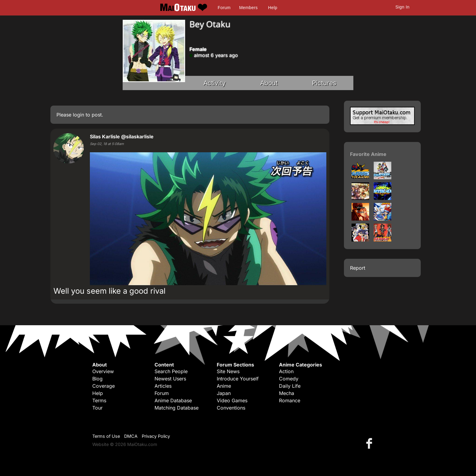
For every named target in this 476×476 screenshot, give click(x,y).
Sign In (403, 7)
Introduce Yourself (238, 379)
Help (273, 8)
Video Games (232, 400)
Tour (97, 408)
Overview (103, 371)
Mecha (287, 393)
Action (286, 371)
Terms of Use (106, 436)
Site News (228, 371)
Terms (99, 400)
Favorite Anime (368, 154)
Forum (224, 8)
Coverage (104, 386)
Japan (224, 393)
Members (248, 8)
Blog (97, 379)
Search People (171, 371)
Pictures (324, 83)
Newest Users (170, 379)
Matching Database (177, 408)
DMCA (131, 436)
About (269, 83)
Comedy (289, 379)
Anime (224, 386)
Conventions (231, 408)
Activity (215, 83)
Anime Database (173, 400)
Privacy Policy (156, 436)
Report (358, 268)
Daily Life (290, 386)
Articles (163, 386)
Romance (290, 400)
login (78, 115)
